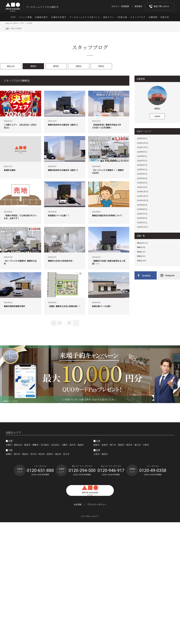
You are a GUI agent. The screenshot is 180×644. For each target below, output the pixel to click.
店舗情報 (153, 17)
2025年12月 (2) (143, 143)
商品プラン (109, 17)
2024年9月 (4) (142, 205)
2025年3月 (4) (142, 178)
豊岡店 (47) (141, 252)
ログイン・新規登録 (120, 6)
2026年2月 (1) (142, 138)
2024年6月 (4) (142, 218)
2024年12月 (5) (143, 191)
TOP (13, 17)
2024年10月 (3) (143, 200)
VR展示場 (122, 17)
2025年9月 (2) (142, 152)
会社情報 (78, 504)
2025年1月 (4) (142, 187)
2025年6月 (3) (142, 165)
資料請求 (138, 6)
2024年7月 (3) (142, 214)
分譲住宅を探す (59, 17)
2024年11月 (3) (143, 196)
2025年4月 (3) (142, 174)
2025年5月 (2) (142, 169)
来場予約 (165, 17)
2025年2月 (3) (142, 183)
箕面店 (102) (142, 260)
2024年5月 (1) (142, 222)
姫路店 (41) (141, 256)
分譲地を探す (42, 17)
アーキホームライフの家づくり (85, 17)
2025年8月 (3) (142, 156)
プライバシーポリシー (97, 504)
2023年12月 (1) (143, 227)
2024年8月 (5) (142, 209)
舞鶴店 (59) (141, 247)
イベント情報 (25, 17)
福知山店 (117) (142, 243)
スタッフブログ (138, 17)
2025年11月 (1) (143, 147)
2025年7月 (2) (142, 161)
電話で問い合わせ (161, 6)
